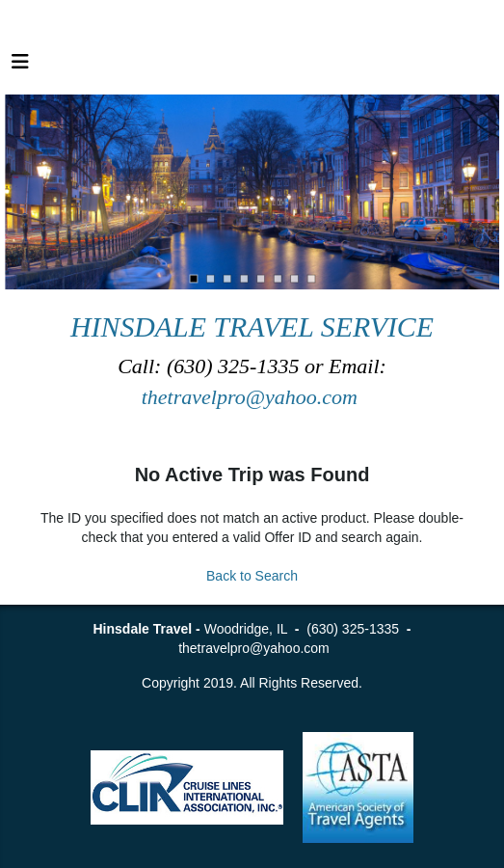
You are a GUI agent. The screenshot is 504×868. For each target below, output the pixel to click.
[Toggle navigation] (20, 67)
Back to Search (252, 576)
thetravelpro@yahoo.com (252, 397)
